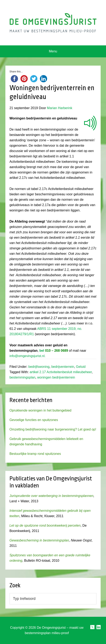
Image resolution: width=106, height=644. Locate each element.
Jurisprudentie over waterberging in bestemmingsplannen (51, 496)
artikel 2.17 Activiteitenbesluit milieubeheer (61, 372)
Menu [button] (53, 51)
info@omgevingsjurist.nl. (28, 356)
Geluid (81, 367)
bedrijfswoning (39, 367)
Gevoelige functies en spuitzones (34, 420)
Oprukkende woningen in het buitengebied (40, 410)
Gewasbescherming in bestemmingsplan (39, 540)
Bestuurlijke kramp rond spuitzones (35, 454)
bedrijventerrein (63, 367)
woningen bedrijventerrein (56, 377)
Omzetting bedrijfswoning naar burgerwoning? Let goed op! (53, 429)
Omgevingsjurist (53, 23)
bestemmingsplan (22, 377)
